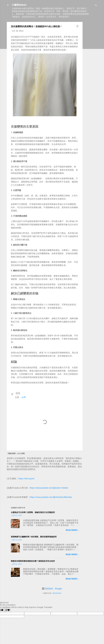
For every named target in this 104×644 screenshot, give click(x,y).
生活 (18, 393)
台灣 (24, 397)
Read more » (72, 530)
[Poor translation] (7, 610)
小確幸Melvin (19, 5)
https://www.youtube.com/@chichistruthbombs (51, 497)
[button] (77, 26)
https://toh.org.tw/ (27, 479)
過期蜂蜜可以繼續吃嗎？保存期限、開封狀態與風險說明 (34, 537)
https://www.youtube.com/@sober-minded (49, 488)
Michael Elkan (57, 593)
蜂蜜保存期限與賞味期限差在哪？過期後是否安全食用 (33, 561)
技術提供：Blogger (52, 589)
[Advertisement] (91, 52)
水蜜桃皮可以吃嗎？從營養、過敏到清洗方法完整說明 (33, 512)
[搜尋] (96, 6)
